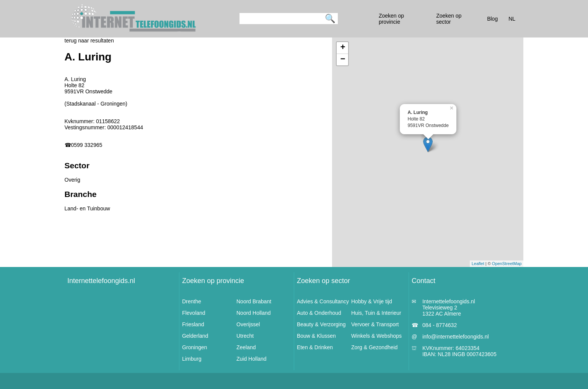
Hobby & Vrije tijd (372, 301)
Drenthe (192, 301)
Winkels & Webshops (376, 336)
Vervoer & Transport (375, 324)
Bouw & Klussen (316, 336)
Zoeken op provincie (213, 281)
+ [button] (343, 48)
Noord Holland (254, 313)
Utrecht (245, 336)
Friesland (193, 324)
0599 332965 (87, 145)
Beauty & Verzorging (321, 324)
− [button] (343, 60)
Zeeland (246, 347)
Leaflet (478, 264)
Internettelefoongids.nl (101, 281)
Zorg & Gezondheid (374, 347)
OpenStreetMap (507, 264)
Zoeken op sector (323, 281)
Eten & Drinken (315, 347)
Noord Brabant (254, 301)
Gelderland (195, 336)
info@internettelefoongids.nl (456, 337)
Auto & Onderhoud (319, 313)
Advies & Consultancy (323, 301)
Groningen (195, 347)
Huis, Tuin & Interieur (376, 313)
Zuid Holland (252, 359)
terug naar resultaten (89, 41)
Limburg (192, 359)
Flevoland (194, 313)
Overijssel (248, 324)
